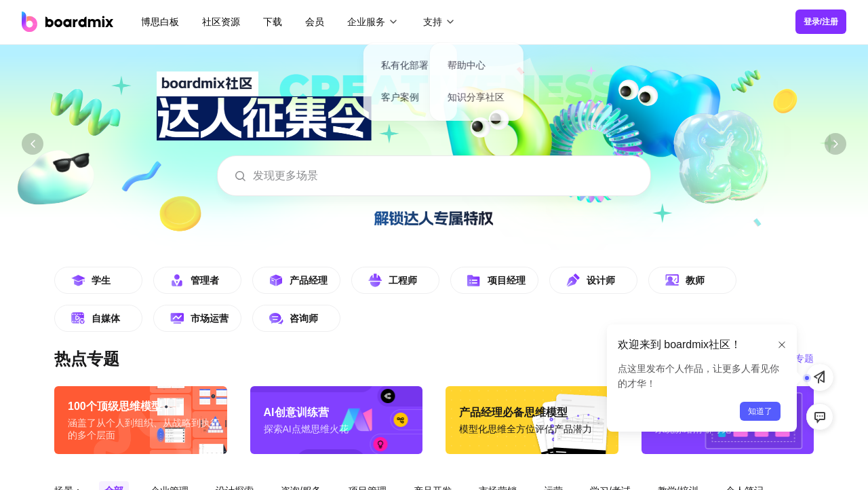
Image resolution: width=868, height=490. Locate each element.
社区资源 (221, 22)
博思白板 (160, 22)
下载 (273, 22)
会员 (315, 22)
